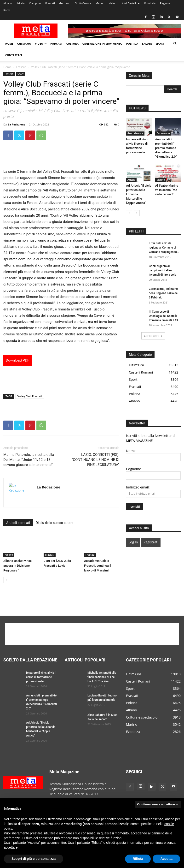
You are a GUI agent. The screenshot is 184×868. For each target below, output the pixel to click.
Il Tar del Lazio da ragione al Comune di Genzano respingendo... (164, 248)
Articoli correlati (18, 523)
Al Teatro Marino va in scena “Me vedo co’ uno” (167, 190)
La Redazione (17, 124)
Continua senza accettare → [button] (158, 804)
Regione (165, 3)
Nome (131, 451)
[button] (175, 44)
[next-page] (14, 580)
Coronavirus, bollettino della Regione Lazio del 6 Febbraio (164, 293)
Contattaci (14, 55)
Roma (7, 10)
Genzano (65, 3)
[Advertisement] (61, 156)
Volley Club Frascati (30, 396)
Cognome (134, 469)
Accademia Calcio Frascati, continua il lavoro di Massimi (98, 566)
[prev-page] (6, 580)
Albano (8, 3)
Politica (132, 44)
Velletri (113, 3)
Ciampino (35, 3)
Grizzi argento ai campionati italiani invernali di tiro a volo (162, 270)
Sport (160, 44)
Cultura (72, 44)
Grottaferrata (83, 3)
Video (41, 44)
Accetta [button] (166, 859)
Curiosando (163, 133)
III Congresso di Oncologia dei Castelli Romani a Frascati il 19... (165, 316)
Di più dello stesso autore (55, 523)
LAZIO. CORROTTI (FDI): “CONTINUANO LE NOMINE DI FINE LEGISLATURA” (95, 460)
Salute (147, 44)
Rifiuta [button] (138, 859)
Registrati (151, 542)
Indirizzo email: (138, 487)
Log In (133, 542)
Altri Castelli (131, 3)
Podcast (56, 44)
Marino (100, 3)
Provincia (150, 3)
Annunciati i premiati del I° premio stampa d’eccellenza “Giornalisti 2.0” (166, 148)
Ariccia (21, 3)
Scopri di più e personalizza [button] (34, 859)
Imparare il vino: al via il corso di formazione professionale (41, 677)
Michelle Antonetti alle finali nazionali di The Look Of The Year (102, 677)
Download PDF (17, 360)
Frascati (50, 3)
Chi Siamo (24, 44)
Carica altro (153, 336)
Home (9, 44)
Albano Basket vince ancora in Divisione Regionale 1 (17, 566)
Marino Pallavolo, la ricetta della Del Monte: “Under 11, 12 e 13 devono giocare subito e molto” (29, 460)
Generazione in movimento (102, 44)
